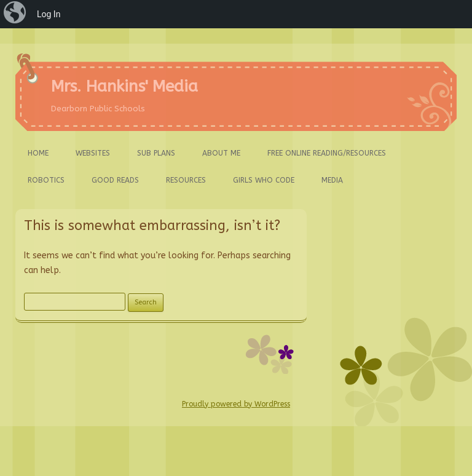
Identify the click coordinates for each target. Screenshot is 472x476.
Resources (186, 180)
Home (38, 153)
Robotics (46, 180)
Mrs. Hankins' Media (124, 86)
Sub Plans (156, 153)
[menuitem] (16, 14)
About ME (221, 153)
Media (332, 180)
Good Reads (115, 180)
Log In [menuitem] (49, 14)
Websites (93, 153)
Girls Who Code (264, 180)
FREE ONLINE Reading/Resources (327, 153)
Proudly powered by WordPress (236, 404)
